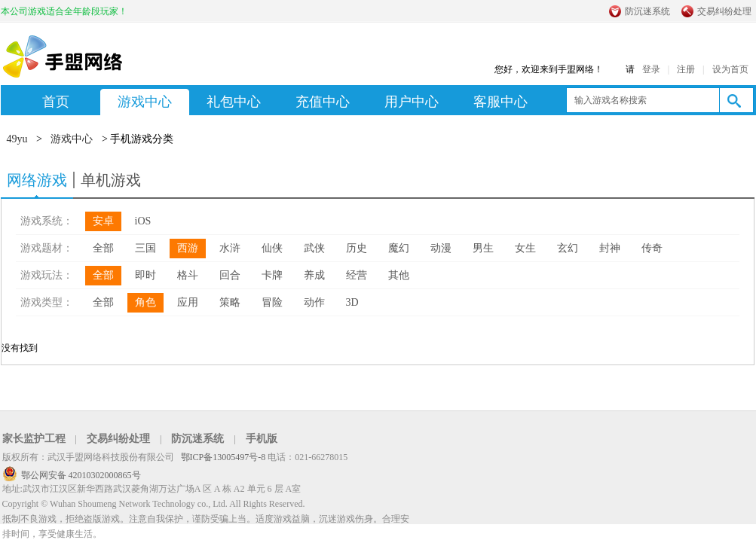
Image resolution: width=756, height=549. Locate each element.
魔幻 (399, 248)
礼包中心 (234, 102)
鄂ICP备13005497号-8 (225, 457)
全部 (103, 248)
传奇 (652, 248)
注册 (686, 69)
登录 (651, 69)
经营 (357, 275)
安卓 (103, 221)
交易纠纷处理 (724, 11)
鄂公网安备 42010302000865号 (81, 475)
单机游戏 (111, 180)
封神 (610, 248)
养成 (314, 275)
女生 (525, 248)
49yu (17, 139)
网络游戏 (37, 180)
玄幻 (568, 248)
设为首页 (730, 69)
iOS (143, 221)
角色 (145, 302)
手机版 (262, 439)
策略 (230, 302)
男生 (483, 248)
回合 (230, 275)
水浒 (230, 248)
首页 (56, 102)
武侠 (314, 248)
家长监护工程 (34, 439)
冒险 (272, 302)
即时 (145, 275)
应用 (188, 302)
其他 (399, 275)
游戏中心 (145, 102)
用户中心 (412, 102)
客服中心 (500, 102)
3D (352, 302)
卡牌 (272, 275)
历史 (357, 248)
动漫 (441, 248)
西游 (188, 248)
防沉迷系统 (647, 11)
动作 (314, 302)
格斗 (188, 275)
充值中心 (323, 102)
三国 (145, 248)
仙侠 (272, 248)
